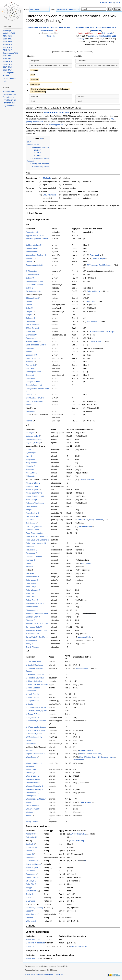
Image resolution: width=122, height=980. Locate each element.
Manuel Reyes (99, 258)
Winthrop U (31, 812)
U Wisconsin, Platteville (36, 730)
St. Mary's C (31, 881)
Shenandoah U (32, 610)
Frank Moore (78, 760)
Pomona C (30, 546)
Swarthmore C (32, 891)
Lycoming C (31, 453)
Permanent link (9, 103)
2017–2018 (7, 47)
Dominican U (31, 335)
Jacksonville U (32, 861)
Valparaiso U (31, 744)
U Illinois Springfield (34, 681)
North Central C (32, 513)
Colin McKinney (93, 291)
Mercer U (30, 469)
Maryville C (31, 466)
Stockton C (31, 620)
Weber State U (32, 769)
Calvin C (29, 288)
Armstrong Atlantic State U (37, 239)
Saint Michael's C (33, 590)
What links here (9, 92)
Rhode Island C (32, 877)
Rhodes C (30, 563)
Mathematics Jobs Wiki (57, 113)
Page (26, 9)
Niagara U (30, 510)
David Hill (96, 757)
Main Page (7, 30)
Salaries (6, 76)
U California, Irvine (34, 662)
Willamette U (31, 921)
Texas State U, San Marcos (37, 637)
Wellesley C (31, 773)
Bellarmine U (31, 837)
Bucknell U (30, 844)
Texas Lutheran (32, 634)
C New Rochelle (33, 274)
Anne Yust (94, 255)
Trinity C (29, 894)
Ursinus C (30, 740)
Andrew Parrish (85, 754)
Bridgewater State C (34, 265)
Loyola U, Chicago (34, 443)
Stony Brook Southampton (37, 623)
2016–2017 (7, 50)
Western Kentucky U (34, 786)
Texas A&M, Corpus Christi (37, 630)
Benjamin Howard (108, 757)
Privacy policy (30, 975)
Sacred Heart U (32, 577)
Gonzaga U (31, 394)
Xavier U (30, 816)
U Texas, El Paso (33, 714)
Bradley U (30, 262)
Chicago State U (33, 298)
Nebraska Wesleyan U (35, 503)
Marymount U (32, 459)
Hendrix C (30, 405)
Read (53, 9)
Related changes (9, 94)
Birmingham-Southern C (36, 255)
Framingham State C (35, 372)
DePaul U (30, 851)
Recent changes (9, 78)
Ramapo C (30, 560)
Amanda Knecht (86, 750)
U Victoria (30, 946)
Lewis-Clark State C (34, 439)
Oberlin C (30, 520)
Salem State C (32, 600)
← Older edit (49, 36)
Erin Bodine (86, 563)
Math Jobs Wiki (9, 33)
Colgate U (30, 311)
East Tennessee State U (36, 345)
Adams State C (32, 232)
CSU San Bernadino (34, 285)
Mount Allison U (32, 939)
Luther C (30, 449)
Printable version (9, 100)
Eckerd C (30, 348)
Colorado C (31, 318)
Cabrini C (30, 278)
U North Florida (32, 694)
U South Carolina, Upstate (37, 711)
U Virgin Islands (32, 717)
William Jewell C (33, 809)
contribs (110, 33)
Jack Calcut (83, 520)
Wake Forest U (32, 757)
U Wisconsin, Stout (34, 734)
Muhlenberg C (32, 500)
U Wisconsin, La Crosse (36, 727)
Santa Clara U (32, 607)
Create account (106, 2)
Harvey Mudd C (32, 857)
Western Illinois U (33, 783)
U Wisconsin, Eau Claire (36, 721)
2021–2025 (7, 36)
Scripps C (30, 887)
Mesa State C (32, 473)
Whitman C (31, 918)
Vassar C (30, 911)
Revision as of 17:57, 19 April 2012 (43, 28)
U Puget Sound (32, 701)
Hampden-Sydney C (34, 401)
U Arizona (30, 898)
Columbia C (31, 321)
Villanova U (31, 750)
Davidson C (31, 332)
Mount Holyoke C (33, 490)
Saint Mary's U (32, 583)
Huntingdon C (32, 411)
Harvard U (30, 854)
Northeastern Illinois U (35, 516)
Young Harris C (32, 822)
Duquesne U (31, 338)
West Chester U (33, 776)
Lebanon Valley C (33, 436)
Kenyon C (30, 421)
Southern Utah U (33, 617)
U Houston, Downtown (35, 674)
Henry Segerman (97, 332)
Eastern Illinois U (33, 341)
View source (62, 9)
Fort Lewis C (31, 365)
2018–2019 (7, 44)
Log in (118, 2)
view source (65, 28)
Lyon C (29, 456)
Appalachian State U (34, 235)
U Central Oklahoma (34, 665)
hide (42, 139)
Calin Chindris (85, 757)
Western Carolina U (34, 779)
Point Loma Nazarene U (36, 543)
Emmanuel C (31, 355)
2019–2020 (7, 42)
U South (29, 704)
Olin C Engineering (34, 526)
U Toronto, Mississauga (36, 943)
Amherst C (30, 834)
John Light (91, 301)
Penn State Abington (34, 533)
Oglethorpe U (32, 523)
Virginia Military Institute (36, 754)
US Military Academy (35, 908)
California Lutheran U (35, 281)
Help (5, 81)
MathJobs (47, 178)
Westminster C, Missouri (36, 799)
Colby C (29, 305)
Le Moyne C (31, 433)
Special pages (8, 97)
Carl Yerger (110, 332)
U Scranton (31, 901)
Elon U (29, 352)
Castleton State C (33, 291)
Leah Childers (95, 341)
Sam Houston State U (35, 603)
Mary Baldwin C (33, 463)
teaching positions (56, 124)
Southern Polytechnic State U (38, 614)
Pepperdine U (32, 874)
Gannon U (30, 375)
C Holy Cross (31, 847)
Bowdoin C (30, 258)
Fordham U (31, 362)
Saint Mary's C (32, 580)
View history (74, 9)
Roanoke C (31, 567)
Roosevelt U (31, 573)
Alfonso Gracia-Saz (78, 834)
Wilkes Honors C (33, 806)
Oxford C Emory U (34, 530)
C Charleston (31, 271)
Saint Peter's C (32, 597)
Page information (9, 106)
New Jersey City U (34, 506)
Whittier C (30, 802)
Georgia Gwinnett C (34, 382)
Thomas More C (33, 640)
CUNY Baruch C (33, 325)
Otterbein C (31, 871)
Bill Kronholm (92, 265)
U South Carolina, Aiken (36, 707)
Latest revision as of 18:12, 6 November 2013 (96, 28)
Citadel (29, 301)
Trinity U (29, 644)
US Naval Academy (34, 737)
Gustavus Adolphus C (35, 398)
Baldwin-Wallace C (34, 245)
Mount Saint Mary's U (35, 496)
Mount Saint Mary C (34, 493)
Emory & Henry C (33, 358)
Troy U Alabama (33, 647)
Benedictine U (32, 248)
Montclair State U (33, 483)
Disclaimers (59, 975)
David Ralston (105, 265)
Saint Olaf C (31, 593)
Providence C (32, 550)
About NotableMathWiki (45, 975)
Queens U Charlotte (34, 557)
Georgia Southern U (34, 385)
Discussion (35, 9)
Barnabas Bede (87, 479)
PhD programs (8, 73)
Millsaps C (30, 476)
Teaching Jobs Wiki (10, 53)
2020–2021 (7, 39)
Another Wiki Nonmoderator (89, 33)
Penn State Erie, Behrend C (37, 537)
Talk (56, 30)
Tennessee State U (34, 627)
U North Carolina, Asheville (37, 684)
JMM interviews (50, 195)
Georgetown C (32, 378)
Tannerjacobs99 (47, 30)
